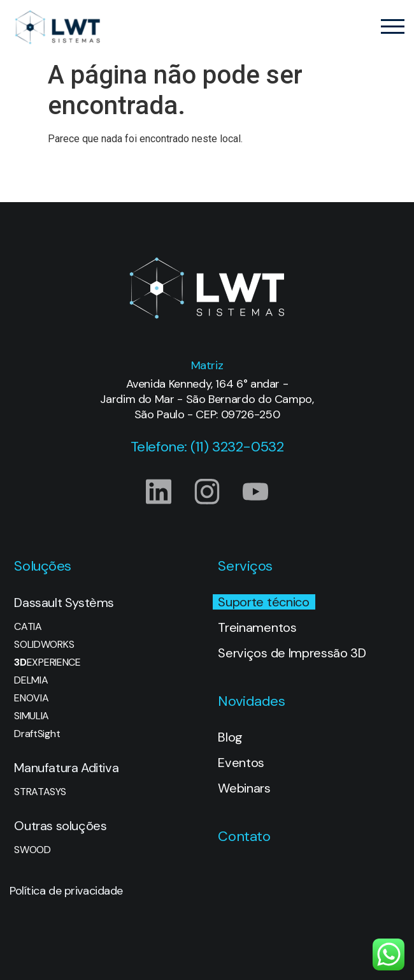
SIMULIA (32, 716)
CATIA (28, 627)
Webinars (244, 788)
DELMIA (31, 680)
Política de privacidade (66, 891)
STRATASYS (40, 792)
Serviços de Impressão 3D (292, 653)
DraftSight (37, 734)
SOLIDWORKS (44, 645)
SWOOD (32, 850)
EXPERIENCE (47, 662)
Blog (230, 737)
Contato (244, 836)
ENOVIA (31, 698)
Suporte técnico (263, 602)
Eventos (241, 763)
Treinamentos (257, 627)
